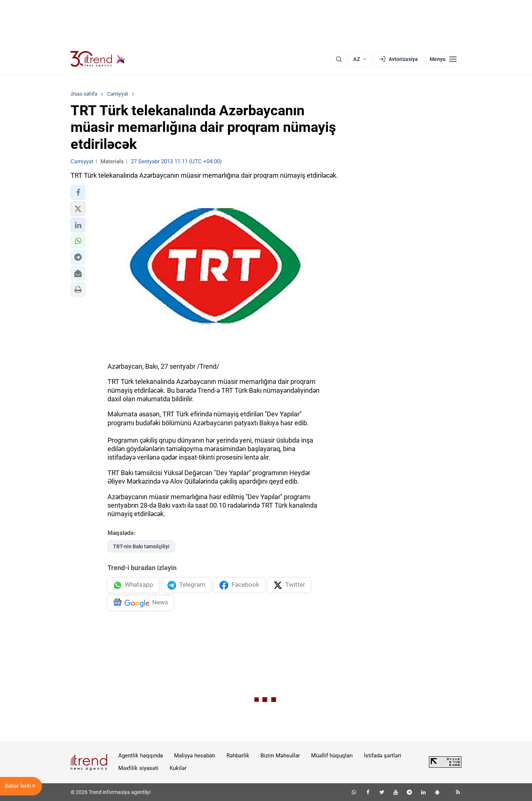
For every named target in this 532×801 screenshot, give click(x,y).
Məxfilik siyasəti (138, 768)
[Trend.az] (98, 59)
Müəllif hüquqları (332, 756)
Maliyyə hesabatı (195, 756)
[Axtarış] (339, 59)
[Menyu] (443, 59)
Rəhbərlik (238, 756)
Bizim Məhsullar (280, 756)
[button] (78, 192)
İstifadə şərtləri (383, 756)
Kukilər (178, 768)
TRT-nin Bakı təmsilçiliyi (141, 546)
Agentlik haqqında (141, 756)
